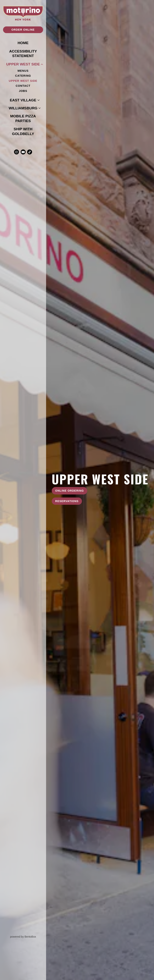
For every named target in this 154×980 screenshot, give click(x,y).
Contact (23, 86)
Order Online (23, 30)
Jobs (23, 91)
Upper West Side (23, 64)
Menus (23, 71)
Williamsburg (23, 108)
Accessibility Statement (23, 54)
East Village (23, 100)
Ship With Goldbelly (27, 131)
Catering (23, 76)
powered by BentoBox (28, 936)
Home (24, 43)
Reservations (67, 501)
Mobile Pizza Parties (27, 118)
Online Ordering (70, 491)
